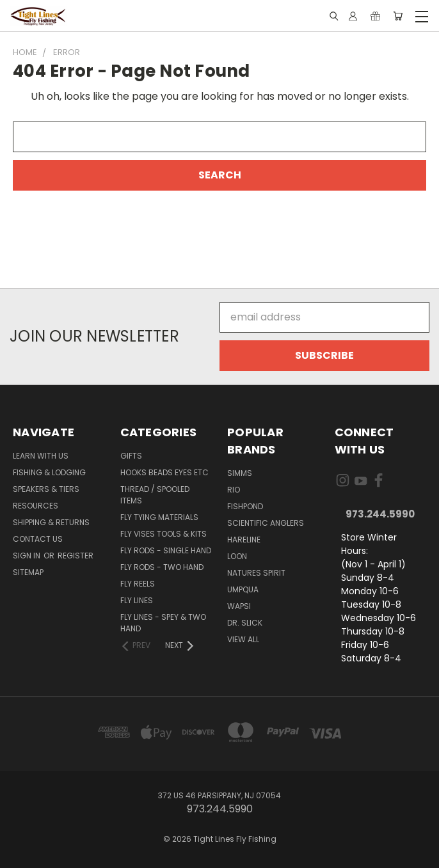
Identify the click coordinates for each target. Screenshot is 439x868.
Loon (237, 556)
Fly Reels (138, 584)
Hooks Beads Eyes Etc (164, 472)
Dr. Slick (245, 623)
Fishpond (245, 506)
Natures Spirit (256, 573)
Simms (240, 473)
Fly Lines (137, 600)
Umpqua (243, 589)
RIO (234, 490)
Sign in (28, 556)
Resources (36, 506)
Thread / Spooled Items (155, 495)
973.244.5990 (380, 514)
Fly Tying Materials (159, 517)
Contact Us (38, 539)
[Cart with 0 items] (398, 16)
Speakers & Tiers (46, 489)
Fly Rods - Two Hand (162, 567)
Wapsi (239, 606)
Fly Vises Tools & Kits (164, 534)
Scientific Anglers (266, 523)
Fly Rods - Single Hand (166, 550)
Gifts (131, 456)
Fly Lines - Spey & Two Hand (163, 623)
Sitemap (28, 572)
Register (76, 556)
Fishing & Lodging (49, 472)
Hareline (244, 540)
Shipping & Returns (51, 522)
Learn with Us (41, 456)
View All (243, 639)
